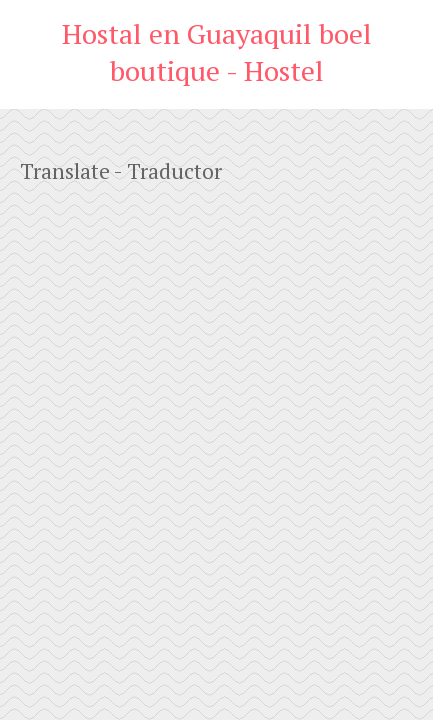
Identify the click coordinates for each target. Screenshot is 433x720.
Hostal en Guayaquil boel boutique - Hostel (217, 52)
